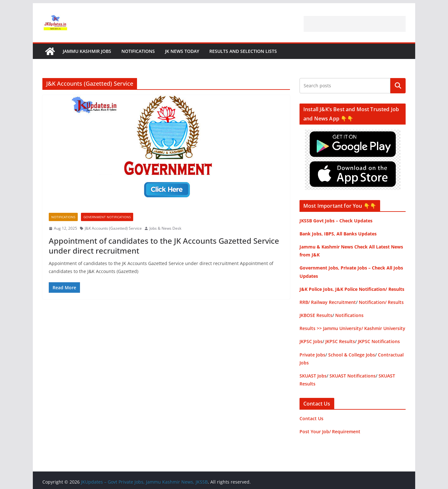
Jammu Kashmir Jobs (87, 51)
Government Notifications (107, 217)
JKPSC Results (340, 341)
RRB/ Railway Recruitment (328, 302)
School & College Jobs (352, 355)
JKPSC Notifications (379, 341)
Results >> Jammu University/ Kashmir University (352, 328)
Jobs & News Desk (165, 228)
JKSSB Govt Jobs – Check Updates (336, 221)
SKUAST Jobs (313, 376)
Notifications (138, 51)
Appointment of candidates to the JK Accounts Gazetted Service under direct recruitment (164, 246)
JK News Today (182, 51)
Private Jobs (312, 355)
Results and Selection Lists (243, 51)
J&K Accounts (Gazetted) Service (113, 228)
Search (398, 86)
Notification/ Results (381, 302)
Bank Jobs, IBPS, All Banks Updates (338, 234)
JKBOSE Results (316, 315)
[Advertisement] (355, 24)
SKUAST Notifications (353, 376)
